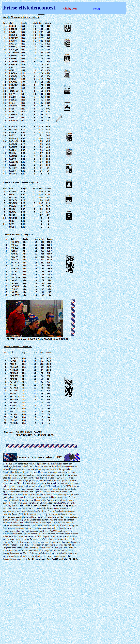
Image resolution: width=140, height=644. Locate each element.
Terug (96, 9)
